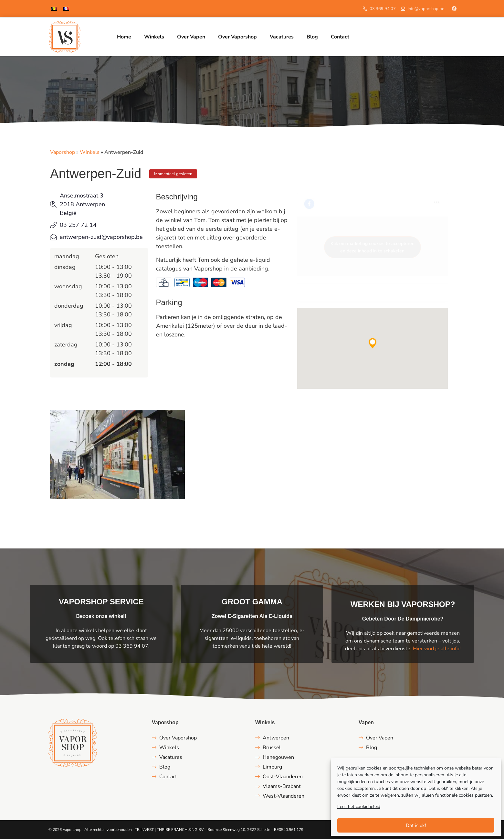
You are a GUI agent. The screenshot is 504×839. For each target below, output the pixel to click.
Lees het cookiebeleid (359, 807)
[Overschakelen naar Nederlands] (54, 9)
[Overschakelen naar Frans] (66, 9)
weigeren (390, 795)
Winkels (90, 152)
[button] (373, 343)
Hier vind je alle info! (437, 649)
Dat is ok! (416, 825)
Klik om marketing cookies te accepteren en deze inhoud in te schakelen (373, 247)
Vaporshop (63, 152)
